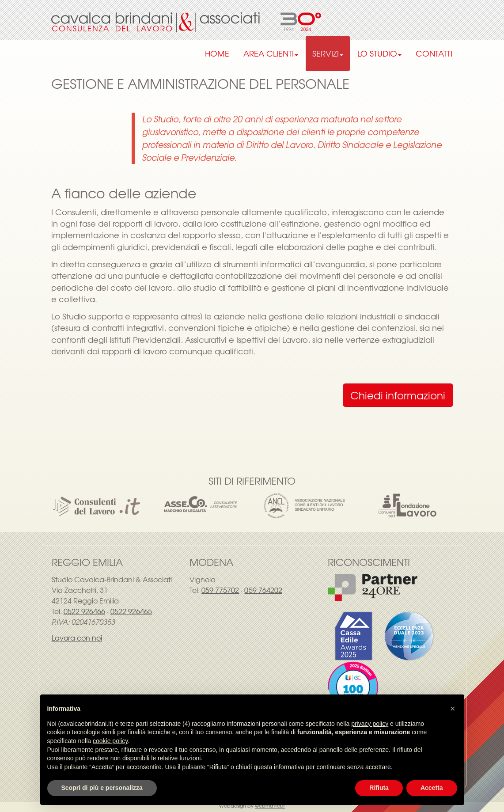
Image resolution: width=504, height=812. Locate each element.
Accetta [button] (432, 788)
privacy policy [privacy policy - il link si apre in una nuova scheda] (370, 724)
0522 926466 (84, 611)
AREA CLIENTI (271, 53)
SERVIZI (328, 53)
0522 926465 (131, 611)
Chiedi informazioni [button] (398, 395)
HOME (217, 53)
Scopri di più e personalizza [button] (102, 788)
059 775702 (220, 590)
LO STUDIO (379, 53)
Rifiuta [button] (379, 788)
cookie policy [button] (110, 741)
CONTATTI (434, 53)
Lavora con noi (77, 637)
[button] (453, 709)
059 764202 (263, 590)
